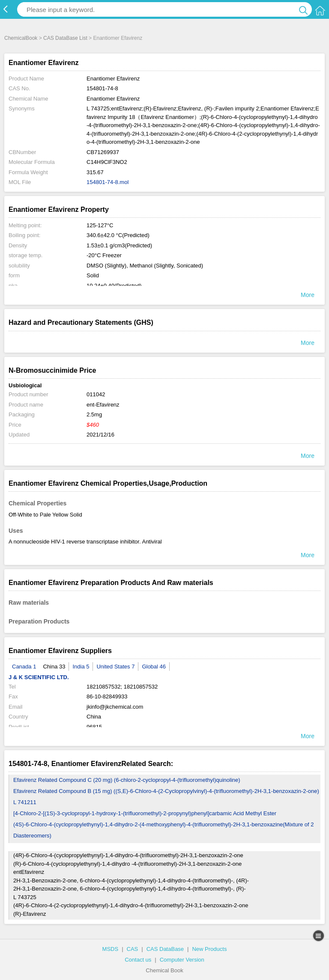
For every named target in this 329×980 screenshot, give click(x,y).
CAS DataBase (165, 949)
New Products (209, 949)
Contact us (138, 960)
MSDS (111, 949)
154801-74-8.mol (108, 182)
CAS (133, 949)
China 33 (54, 667)
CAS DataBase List (65, 38)
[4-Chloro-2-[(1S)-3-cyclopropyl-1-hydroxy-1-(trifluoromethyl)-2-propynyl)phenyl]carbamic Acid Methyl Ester (145, 813)
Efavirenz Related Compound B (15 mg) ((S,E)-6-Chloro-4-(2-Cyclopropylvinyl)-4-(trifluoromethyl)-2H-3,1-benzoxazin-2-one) (166, 791)
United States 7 (115, 667)
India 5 (81, 667)
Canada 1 (24, 667)
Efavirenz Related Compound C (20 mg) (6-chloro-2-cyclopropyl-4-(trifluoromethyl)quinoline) (127, 780)
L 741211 (25, 802)
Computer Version (182, 960)
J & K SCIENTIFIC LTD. (39, 677)
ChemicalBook (21, 38)
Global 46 (154, 667)
